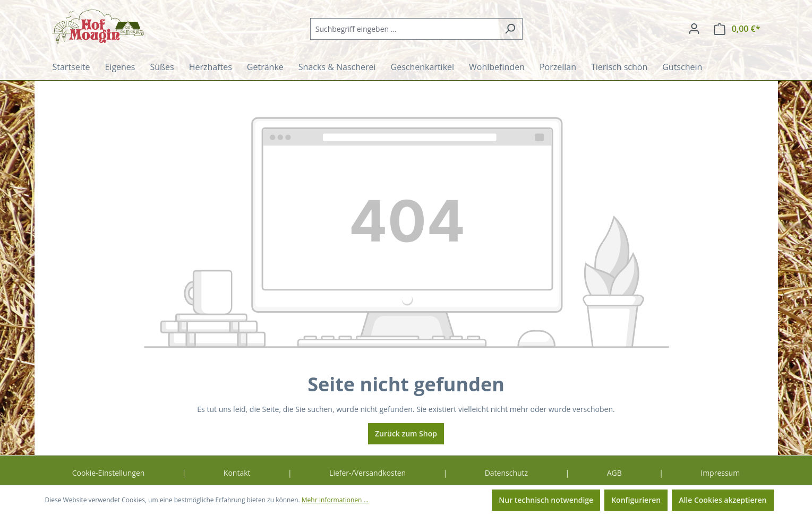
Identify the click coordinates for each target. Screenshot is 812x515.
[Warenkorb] (737, 29)
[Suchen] (510, 29)
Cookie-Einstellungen (109, 473)
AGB (614, 473)
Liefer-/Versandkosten (367, 473)
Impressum (720, 473)
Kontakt (237, 473)
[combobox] (404, 29)
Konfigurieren (636, 500)
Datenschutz (506, 473)
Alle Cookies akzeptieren (723, 500)
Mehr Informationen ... (335, 500)
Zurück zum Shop (406, 434)
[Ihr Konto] (694, 29)
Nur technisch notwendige (546, 500)
